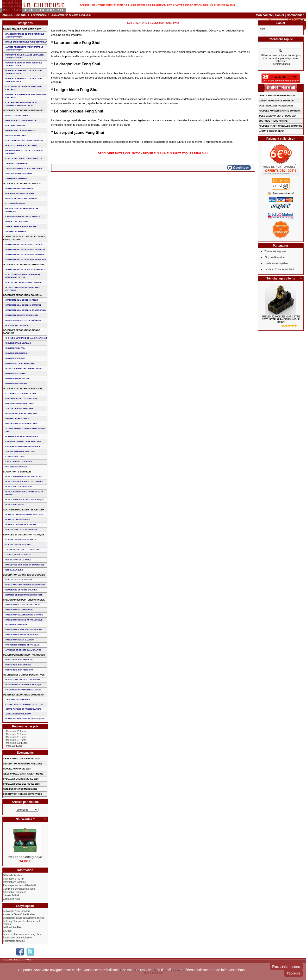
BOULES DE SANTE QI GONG (25, 857)
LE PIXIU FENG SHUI (15, 457)
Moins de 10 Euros (16, 731)
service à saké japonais (19, 173)
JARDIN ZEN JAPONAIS (16, 178)
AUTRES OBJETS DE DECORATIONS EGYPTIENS (22, 289)
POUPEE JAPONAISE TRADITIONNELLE (24, 158)
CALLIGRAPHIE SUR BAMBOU (20, 640)
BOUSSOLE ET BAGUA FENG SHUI (22, 437)
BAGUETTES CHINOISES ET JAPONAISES (25, 565)
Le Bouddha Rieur (13, 927)
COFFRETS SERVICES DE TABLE (21, 540)
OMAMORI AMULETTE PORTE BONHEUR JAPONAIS (24, 152)
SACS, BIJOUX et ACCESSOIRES (276, 106)
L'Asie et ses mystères (277, 264)
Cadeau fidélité (11, 896)
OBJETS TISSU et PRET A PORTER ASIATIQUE (22, 210)
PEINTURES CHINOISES (17, 625)
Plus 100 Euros (14, 746)
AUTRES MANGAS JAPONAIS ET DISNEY (25, 368)
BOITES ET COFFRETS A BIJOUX (21, 525)
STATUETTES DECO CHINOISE (20, 188)
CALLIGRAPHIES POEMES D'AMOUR (23, 605)
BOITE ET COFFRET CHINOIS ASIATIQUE (24, 515)
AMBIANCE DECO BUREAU (18, 714)
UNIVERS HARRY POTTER (18, 378)
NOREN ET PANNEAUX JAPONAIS (21, 145)
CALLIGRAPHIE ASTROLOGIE (19, 610)
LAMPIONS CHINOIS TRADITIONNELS (23, 216)
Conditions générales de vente (19, 889)
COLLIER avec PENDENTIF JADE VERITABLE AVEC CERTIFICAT (21, 104)
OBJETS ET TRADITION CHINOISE (21, 198)
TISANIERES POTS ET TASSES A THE (23, 550)
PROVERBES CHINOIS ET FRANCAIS (23, 645)
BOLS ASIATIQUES (14, 570)
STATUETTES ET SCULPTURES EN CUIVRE (25, 249)
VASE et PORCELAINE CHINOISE (21, 226)
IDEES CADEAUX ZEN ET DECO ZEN (278, 116)
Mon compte (264, 15)
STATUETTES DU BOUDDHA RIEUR (22, 300)
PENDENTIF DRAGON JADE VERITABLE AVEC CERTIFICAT (24, 64)
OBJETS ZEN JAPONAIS (17, 115)
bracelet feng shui (16, 467)
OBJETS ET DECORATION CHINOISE (22, 183)
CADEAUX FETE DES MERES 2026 (21, 779)
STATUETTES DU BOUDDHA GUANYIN (23, 305)
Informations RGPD (14, 879)
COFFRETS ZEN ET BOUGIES (19, 580)
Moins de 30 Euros (16, 737)
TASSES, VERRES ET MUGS (18, 555)
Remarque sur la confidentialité (20, 885)
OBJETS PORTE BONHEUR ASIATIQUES (24, 655)
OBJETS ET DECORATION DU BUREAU (23, 695)
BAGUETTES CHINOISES (17, 221)
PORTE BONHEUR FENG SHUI (19, 670)
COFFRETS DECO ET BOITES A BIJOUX (24, 510)
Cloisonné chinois (16, 203)
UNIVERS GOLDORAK (16, 373)
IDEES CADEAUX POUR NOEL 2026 (21, 759)
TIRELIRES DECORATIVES (18, 699)
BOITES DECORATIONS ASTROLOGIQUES (25, 719)
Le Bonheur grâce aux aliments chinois (24, 918)
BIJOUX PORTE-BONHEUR (17, 472)
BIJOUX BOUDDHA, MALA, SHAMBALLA (24, 482)
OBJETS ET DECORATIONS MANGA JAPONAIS (22, 332)
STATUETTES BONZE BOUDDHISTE (22, 315)
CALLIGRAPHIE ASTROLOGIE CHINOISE (24, 615)
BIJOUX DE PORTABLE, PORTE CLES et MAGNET (24, 493)
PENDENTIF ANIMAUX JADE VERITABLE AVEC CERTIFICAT (24, 80)
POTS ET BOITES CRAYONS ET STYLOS (24, 704)
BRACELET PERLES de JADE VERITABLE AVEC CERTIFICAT (25, 35)
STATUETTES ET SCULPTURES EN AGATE (25, 254)
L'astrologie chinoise (14, 941)
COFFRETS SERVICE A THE (18, 545)
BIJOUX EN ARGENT (15, 505)
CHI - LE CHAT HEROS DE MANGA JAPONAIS (26, 338)
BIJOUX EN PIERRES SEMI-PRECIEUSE (24, 477)
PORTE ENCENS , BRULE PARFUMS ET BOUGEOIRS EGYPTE (24, 276)
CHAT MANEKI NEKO (15, 125)
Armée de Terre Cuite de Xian (19, 915)
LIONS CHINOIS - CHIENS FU (19, 462)
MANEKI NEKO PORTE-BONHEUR (21, 120)
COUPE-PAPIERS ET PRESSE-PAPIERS (24, 709)
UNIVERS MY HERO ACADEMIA (20, 363)
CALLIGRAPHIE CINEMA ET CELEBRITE (24, 630)
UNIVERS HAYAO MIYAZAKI (18, 343)
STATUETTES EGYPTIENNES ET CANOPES (25, 269)
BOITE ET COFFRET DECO (18, 520)
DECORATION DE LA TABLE (18, 560)
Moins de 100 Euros (17, 743)
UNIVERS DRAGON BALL (17, 383)
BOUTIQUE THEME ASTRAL (273, 121)
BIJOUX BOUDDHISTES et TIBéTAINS (23, 320)
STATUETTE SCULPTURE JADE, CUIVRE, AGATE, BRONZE (24, 238)
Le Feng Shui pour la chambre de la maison (22, 923)
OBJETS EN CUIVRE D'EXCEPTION (277, 96)
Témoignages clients (281, 279)
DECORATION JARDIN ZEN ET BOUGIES (24, 575)
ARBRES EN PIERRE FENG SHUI (21, 452)
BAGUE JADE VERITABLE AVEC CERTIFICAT (26, 42)
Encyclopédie (39, 15)
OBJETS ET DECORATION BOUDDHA (22, 295)
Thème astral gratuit (275, 251)
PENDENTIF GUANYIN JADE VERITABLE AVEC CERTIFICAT (24, 72)
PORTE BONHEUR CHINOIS (18, 665)
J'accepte (293, 973)
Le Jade (7, 931)
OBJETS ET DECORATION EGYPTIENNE (24, 264)
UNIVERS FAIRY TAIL (15, 348)
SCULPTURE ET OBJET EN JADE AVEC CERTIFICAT (24, 88)
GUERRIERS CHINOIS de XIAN (20, 193)
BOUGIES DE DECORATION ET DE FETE (24, 595)
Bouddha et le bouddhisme (17, 938)
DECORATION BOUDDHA (17, 325)
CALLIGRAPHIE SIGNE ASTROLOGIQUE (24, 620)
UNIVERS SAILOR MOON (17, 353)
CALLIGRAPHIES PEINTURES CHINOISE (24, 600)
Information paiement (14, 892)
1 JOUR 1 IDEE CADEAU (271, 131)
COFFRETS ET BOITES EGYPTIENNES (23, 282)
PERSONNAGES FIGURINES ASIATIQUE (24, 685)
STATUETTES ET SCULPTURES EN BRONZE (26, 259)
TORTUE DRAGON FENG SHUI (19, 408)
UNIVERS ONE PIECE (15, 358)
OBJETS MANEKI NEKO (16, 135)
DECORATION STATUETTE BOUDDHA (23, 680)
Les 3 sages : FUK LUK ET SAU (21, 393)
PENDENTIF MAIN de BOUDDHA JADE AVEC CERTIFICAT (26, 96)
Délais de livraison (13, 875)
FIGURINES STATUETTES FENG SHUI (23, 447)
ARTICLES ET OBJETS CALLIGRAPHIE (23, 650)
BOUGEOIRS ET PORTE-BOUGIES (21, 590)
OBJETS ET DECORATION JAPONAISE (23, 110)
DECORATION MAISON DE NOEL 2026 (23, 764)
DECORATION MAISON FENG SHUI (22, 424)
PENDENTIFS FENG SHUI (17, 419)
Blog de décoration (275, 257)
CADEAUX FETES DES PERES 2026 (22, 784)
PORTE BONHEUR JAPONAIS (19, 660)
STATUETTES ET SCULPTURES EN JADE (24, 244)
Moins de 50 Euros (16, 740)
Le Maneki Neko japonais (17, 911)
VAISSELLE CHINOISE (16, 232)
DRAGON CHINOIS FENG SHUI (20, 403)
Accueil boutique (14, 15)
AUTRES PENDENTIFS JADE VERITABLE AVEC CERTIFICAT (24, 48)
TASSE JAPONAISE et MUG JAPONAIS (24, 168)
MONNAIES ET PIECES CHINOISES (22, 413)
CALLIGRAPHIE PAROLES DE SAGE (22, 635)
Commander (295, 15)
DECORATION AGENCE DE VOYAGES (23, 794)
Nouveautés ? (25, 819)
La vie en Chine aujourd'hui (279, 270)
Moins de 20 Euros (16, 734)
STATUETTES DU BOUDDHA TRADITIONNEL (26, 310)
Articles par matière (25, 802)
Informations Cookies (14, 882)
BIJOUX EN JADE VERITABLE (19, 487)
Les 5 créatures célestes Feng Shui (22, 934)
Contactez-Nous (12, 899)
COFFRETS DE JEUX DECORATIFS (22, 530)
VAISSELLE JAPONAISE (17, 163)
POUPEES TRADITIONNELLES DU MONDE (281, 126)
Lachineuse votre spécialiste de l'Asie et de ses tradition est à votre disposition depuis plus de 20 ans (156, 5)
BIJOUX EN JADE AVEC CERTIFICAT (22, 29)
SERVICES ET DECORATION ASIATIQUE (24, 535)
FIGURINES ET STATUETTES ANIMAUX (23, 690)
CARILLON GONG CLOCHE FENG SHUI (24, 442)
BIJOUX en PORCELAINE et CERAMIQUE (25, 500)
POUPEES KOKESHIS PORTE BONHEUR (24, 140)
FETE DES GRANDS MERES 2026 (20, 789)
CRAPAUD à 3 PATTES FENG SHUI (21, 398)
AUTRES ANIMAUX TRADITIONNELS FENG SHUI (25, 430)
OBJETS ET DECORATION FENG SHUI (23, 388)
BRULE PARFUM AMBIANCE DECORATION (25, 585)
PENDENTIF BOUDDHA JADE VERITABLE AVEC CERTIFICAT (25, 56)
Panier (280, 15)
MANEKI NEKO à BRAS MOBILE (20, 130)
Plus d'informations (286, 967)
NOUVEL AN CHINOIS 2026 (17, 769)
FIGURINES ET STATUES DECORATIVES (24, 675)
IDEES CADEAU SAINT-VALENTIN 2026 (23, 774)
